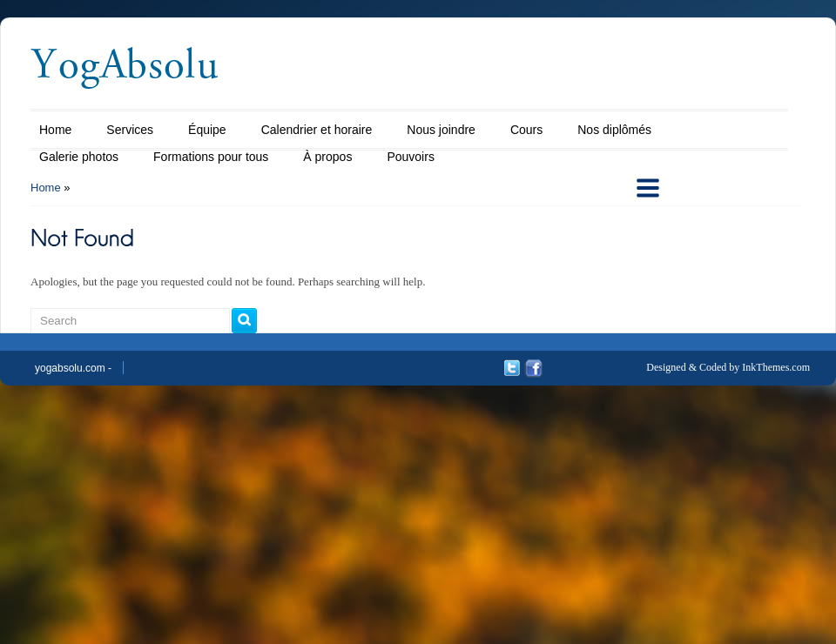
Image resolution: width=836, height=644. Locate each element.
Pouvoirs (410, 157)
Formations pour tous (211, 157)
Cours (526, 130)
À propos (327, 157)
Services (130, 130)
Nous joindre (441, 130)
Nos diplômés (614, 130)
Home (55, 130)
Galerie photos (79, 157)
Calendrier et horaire (317, 130)
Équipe (207, 130)
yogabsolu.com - (73, 368)
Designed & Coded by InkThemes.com (728, 367)
